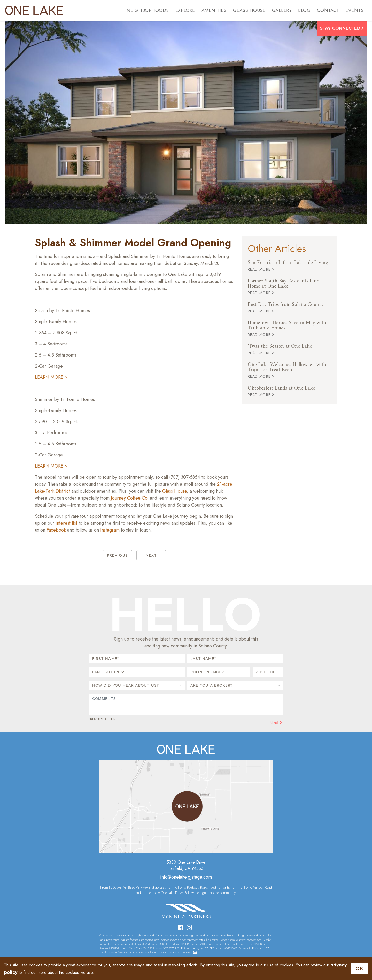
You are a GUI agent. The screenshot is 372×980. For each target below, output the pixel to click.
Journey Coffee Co (129, 498)
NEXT (151, 555)
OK (359, 969)
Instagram (110, 530)
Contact (328, 10)
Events (354, 10)
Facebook (56, 530)
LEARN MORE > (51, 377)
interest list (66, 523)
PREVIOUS (117, 555)
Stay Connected (342, 28)
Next (276, 722)
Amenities (214, 10)
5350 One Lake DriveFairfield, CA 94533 (186, 865)
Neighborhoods (148, 10)
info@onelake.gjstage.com (186, 877)
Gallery (282, 10)
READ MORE (261, 269)
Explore (185, 10)
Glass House (249, 10)
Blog (304, 10)
